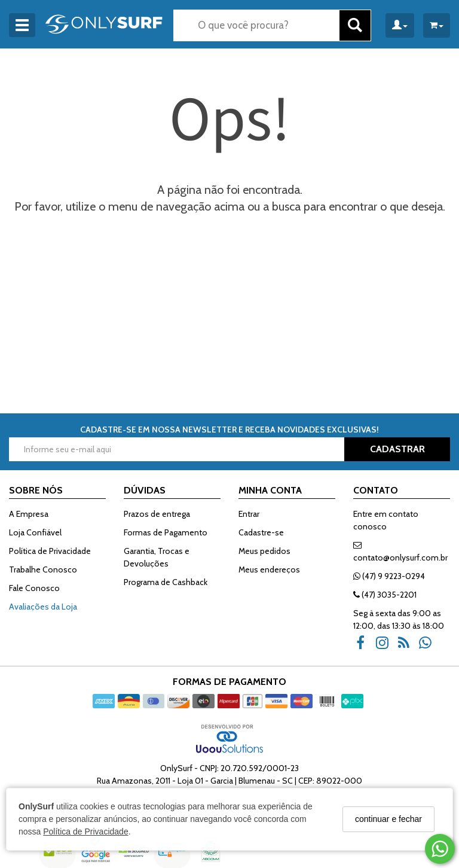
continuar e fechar (388, 819)
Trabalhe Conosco (43, 569)
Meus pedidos (264, 551)
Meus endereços (269, 569)
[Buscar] (355, 25)
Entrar (249, 514)
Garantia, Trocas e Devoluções (157, 557)
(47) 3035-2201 (385, 595)
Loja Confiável (35, 532)
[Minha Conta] (400, 25)
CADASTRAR (397, 449)
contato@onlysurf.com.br (400, 552)
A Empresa (29, 514)
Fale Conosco (34, 588)
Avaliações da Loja (43, 607)
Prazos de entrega (157, 514)
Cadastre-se (261, 532)
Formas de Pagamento (166, 532)
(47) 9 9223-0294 (389, 576)
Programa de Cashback (166, 582)
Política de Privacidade (85, 832)
